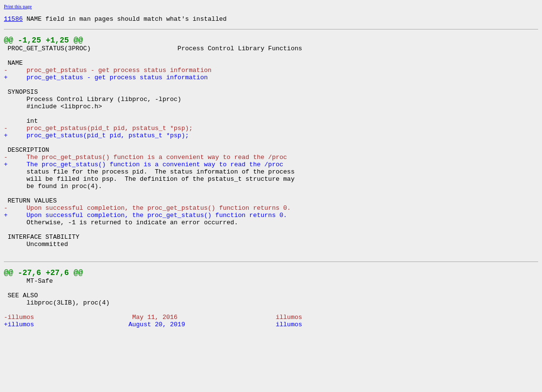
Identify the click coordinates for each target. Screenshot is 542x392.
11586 (13, 20)
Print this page (18, 7)
